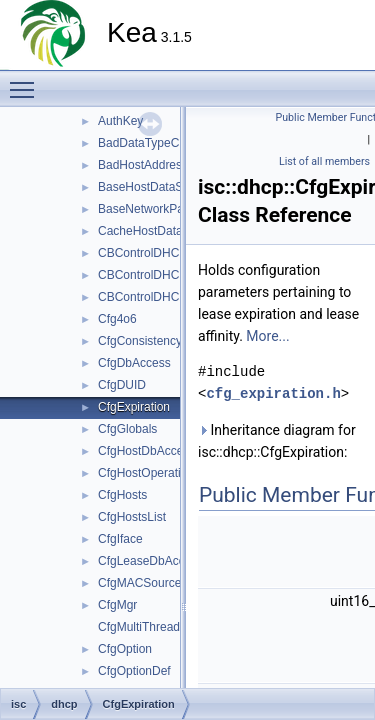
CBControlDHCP (142, 253)
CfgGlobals (127, 429)
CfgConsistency (140, 341)
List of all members (324, 161)
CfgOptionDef (134, 671)
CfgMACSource (139, 583)
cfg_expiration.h (273, 393)
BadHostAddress (143, 165)
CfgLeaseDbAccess (150, 561)
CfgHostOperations (149, 473)
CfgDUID (122, 385)
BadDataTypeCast (146, 143)
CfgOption (125, 649)
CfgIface (120, 539)
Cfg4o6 (117, 319)
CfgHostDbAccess (146, 451)
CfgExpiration (134, 407)
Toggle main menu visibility (27, 81)
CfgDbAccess (134, 363)
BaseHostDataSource (155, 187)
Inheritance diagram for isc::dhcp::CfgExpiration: (277, 441)
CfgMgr (117, 605)
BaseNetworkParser (151, 209)
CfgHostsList (132, 517)
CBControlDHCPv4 (149, 275)
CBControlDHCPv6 (149, 297)
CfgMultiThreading (147, 627)
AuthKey (120, 121)
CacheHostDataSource (159, 231)
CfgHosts (122, 495)
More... (267, 336)
